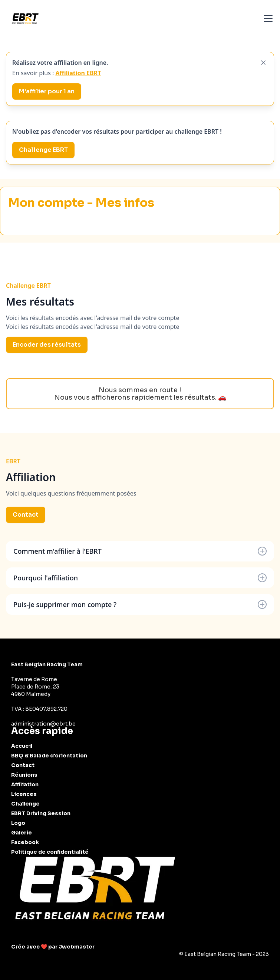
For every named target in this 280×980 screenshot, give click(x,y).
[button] (267, 19)
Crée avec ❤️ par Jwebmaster (53, 947)
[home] (25, 19)
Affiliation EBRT (78, 73)
